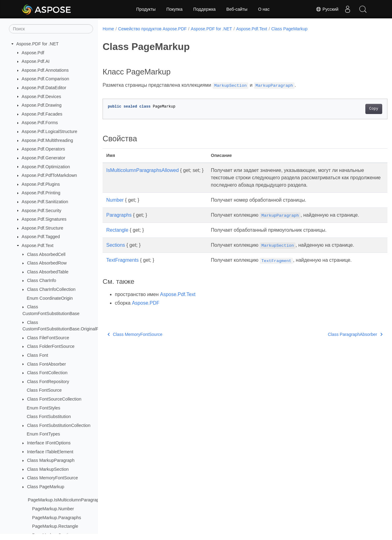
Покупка (174, 9)
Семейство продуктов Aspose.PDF (153, 29)
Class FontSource (44, 390)
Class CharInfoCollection (51, 289)
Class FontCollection (47, 373)
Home (108, 29)
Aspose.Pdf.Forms (40, 123)
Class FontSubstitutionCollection (59, 425)
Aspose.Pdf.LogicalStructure (50, 131)
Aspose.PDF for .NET (37, 44)
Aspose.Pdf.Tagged (41, 237)
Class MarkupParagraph (51, 460)
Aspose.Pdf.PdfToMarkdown (49, 175)
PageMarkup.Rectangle (55, 526)
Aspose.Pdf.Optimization (46, 167)
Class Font (38, 355)
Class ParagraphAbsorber (335, 342)
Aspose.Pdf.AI (36, 61)
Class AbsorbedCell (46, 254)
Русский (327, 9)
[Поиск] (51, 29)
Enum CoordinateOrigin (50, 298)
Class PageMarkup (46, 487)
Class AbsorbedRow (47, 263)
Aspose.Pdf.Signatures (44, 219)
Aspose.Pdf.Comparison (45, 79)
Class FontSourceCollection (54, 399)
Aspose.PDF (146, 310)
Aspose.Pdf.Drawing (42, 105)
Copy (354, 109)
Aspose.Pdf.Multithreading (47, 140)
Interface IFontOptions (49, 443)
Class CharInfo (41, 280)
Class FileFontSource (48, 338)
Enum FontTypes (43, 434)
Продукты (146, 9)
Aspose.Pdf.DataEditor (44, 88)
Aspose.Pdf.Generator (43, 158)
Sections (116, 252)
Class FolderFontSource (51, 346)
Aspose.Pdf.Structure (43, 228)
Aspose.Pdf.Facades (42, 114)
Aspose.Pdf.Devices (41, 97)
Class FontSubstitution (49, 416)
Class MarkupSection (48, 469)
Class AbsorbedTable (48, 272)
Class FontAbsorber (46, 364)
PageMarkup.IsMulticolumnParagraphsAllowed (73, 500)
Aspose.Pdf (33, 53)
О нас (264, 9)
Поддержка (204, 9)
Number (115, 207)
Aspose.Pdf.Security (42, 211)
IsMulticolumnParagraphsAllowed (143, 170)
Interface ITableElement (50, 452)
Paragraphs (119, 222)
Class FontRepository (48, 382)
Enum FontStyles (43, 408)
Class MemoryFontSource (52, 478)
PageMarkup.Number (53, 509)
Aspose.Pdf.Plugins (41, 184)
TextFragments (123, 267)
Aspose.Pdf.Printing (41, 193)
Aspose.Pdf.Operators (43, 149)
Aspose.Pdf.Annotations (45, 70)
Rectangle (117, 237)
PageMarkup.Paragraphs (57, 518)
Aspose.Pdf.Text (38, 245)
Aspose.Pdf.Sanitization (45, 202)
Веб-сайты (237, 9)
